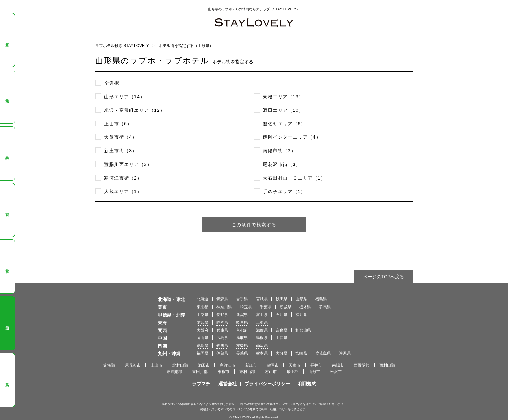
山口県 (282, 338)
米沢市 (336, 372)
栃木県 (305, 307)
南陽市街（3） (279, 151)
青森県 (7, 97)
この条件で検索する (254, 225)
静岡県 (222, 322)
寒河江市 (227, 365)
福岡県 (202, 353)
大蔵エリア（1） (123, 192)
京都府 (242, 330)
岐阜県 (242, 322)
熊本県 (262, 353)
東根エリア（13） (283, 97)
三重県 (262, 322)
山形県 (7, 323)
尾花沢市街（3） (282, 164)
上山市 (156, 365)
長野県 (222, 315)
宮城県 (7, 210)
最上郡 (293, 372)
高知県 (262, 345)
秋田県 (7, 267)
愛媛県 (242, 345)
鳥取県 (242, 338)
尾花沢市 (133, 365)
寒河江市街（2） (123, 178)
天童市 (294, 365)
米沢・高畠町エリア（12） (134, 110)
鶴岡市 (273, 365)
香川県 (222, 345)
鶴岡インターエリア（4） (292, 137)
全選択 (112, 83)
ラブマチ (201, 384)
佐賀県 (222, 353)
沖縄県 (345, 353)
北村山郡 (180, 365)
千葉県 (266, 307)
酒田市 (204, 365)
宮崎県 (301, 353)
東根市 (224, 372)
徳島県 (202, 345)
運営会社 (227, 384)
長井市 (316, 365)
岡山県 (202, 338)
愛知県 (202, 322)
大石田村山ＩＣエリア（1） (294, 178)
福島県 (7, 380)
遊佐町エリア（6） (284, 124)
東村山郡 (247, 372)
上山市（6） (118, 124)
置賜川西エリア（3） (128, 164)
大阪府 (202, 330)
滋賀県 (262, 330)
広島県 (222, 338)
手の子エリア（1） (284, 192)
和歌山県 (303, 330)
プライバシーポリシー (267, 384)
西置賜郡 (362, 365)
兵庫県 (222, 330)
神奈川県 (224, 307)
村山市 (271, 372)
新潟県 (242, 315)
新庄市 (251, 365)
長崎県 (242, 353)
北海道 (7, 40)
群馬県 (325, 307)
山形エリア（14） (124, 97)
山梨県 (202, 315)
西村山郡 (387, 365)
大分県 (282, 353)
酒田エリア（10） (283, 110)
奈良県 (282, 330)
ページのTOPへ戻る (384, 277)
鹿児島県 (323, 353)
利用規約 (307, 384)
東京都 (202, 307)
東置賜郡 (174, 372)
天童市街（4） (121, 137)
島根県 (262, 338)
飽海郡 (109, 365)
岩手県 (7, 153)
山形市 (314, 372)
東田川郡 (200, 372)
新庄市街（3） (121, 151)
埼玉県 (246, 307)
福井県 (301, 315)
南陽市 (338, 365)
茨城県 (285, 307)
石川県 (282, 315)
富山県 (262, 315)
